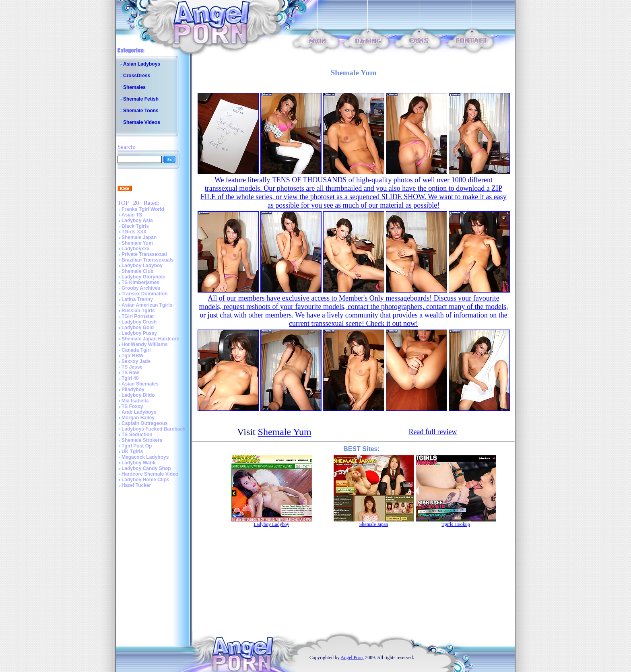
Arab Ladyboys (139, 412)
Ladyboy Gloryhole (143, 277)
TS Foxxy (132, 406)
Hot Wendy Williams (144, 344)
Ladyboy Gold (138, 328)
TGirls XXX (134, 232)
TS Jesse (132, 367)
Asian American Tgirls (147, 305)
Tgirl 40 (130, 378)
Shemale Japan (139, 237)
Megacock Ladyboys (145, 457)
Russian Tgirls (138, 311)
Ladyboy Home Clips (145, 480)
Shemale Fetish (141, 99)
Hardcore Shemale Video (150, 474)
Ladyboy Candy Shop (146, 468)
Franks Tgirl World (143, 209)
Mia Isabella (135, 401)
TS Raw (130, 373)
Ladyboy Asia (137, 221)
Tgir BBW (133, 356)
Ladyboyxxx (135, 249)
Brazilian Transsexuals (147, 260)
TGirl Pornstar (138, 316)
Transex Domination (145, 294)
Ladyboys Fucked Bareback (154, 429)
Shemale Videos (142, 122)
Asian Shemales (140, 384)
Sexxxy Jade (136, 361)
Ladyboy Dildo (138, 395)
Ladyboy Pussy (139, 333)
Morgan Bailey (138, 418)
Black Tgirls (135, 226)
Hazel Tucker (136, 485)
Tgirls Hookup (456, 524)
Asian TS (132, 215)
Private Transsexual (144, 254)
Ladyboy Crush (139, 322)
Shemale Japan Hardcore (150, 339)
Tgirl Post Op (137, 446)
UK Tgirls (132, 451)
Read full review (433, 432)
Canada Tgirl (136, 350)
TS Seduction (137, 435)
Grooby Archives (141, 288)
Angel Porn (352, 658)
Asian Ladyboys (142, 64)
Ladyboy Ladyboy (142, 266)
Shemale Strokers (142, 440)
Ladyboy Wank (138, 463)
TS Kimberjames (140, 282)
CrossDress (137, 76)
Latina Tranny (137, 299)
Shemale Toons (141, 111)
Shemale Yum (137, 243)
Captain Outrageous (145, 423)
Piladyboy (133, 390)
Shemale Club (137, 271)
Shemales (134, 87)
